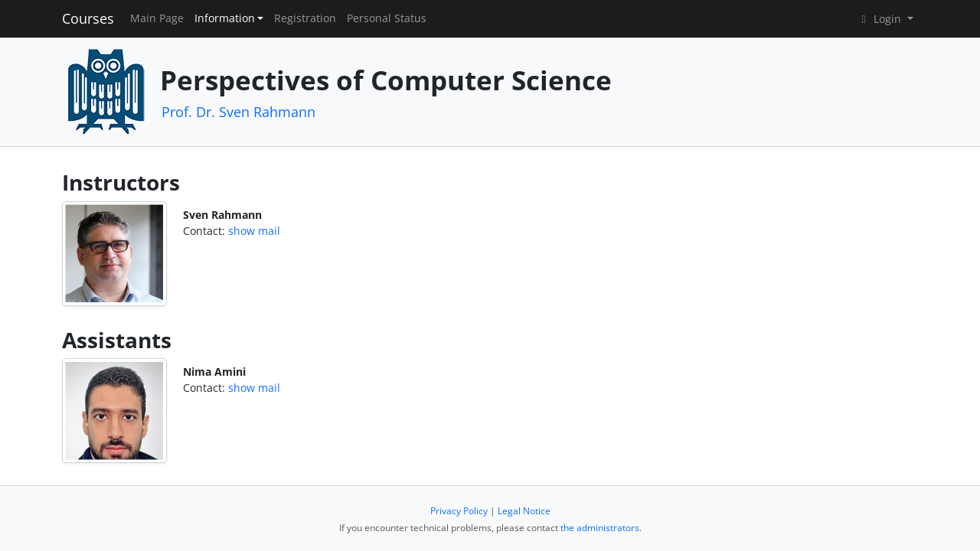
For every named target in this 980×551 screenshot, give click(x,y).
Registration (305, 18)
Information (225, 18)
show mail (254, 231)
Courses (88, 18)
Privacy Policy (459, 511)
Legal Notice (524, 511)
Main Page (157, 18)
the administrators (600, 528)
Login (880, 19)
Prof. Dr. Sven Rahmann (238, 112)
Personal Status (387, 18)
